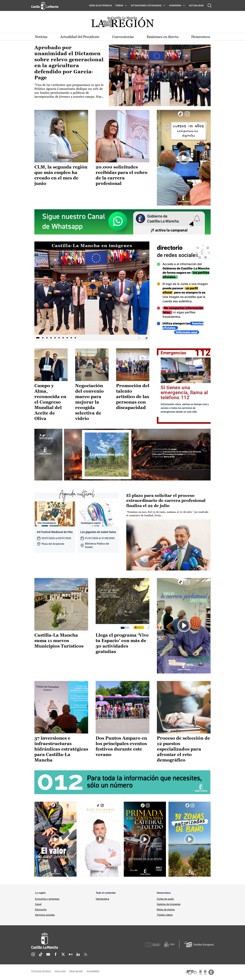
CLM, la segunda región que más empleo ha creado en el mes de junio (61, 175)
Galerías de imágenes (169, 904)
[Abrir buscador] (210, 5)
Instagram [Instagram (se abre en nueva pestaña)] (33, 954)
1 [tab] (38, 338)
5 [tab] (55, 338)
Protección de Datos (41, 971)
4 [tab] (51, 338)
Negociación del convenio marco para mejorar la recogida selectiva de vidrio (89, 402)
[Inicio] (74, 941)
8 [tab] (67, 338)
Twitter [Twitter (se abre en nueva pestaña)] (63, 954)
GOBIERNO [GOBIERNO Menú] (175, 5)
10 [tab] (75, 338)
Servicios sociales (45, 915)
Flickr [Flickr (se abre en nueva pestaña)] (71, 954)
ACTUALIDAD (196, 5)
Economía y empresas (47, 899)
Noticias (41, 37)
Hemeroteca (201, 37)
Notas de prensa (166, 910)
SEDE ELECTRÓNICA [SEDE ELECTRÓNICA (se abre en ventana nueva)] (101, 5)
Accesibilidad (93, 971)
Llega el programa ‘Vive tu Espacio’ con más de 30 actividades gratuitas (122, 643)
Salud (38, 904)
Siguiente (146, 338)
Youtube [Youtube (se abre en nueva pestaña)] (48, 954)
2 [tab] (43, 338)
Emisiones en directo (163, 37)
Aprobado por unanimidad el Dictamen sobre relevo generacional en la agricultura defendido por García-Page (69, 63)
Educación (41, 910)
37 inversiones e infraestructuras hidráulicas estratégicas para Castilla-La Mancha (61, 749)
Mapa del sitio (76, 971)
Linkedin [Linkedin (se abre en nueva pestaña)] (78, 954)
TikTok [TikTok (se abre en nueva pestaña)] (41, 954)
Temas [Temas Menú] (119, 5)
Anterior (139, 338)
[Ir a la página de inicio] (45, 5)
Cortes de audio (165, 899)
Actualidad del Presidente (80, 37)
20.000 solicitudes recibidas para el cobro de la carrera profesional (122, 175)
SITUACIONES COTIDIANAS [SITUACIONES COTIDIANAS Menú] (146, 5)
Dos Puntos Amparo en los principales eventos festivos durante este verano (121, 746)
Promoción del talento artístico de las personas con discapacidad (133, 397)
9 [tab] (71, 338)
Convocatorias (123, 37)
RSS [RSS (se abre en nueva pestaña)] (86, 954)
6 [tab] (59, 338)
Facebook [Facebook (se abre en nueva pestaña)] (56, 954)
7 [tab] (63, 338)
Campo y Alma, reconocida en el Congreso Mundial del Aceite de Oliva (50, 402)
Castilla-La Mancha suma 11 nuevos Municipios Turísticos (59, 641)
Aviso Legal (60, 971)
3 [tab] (47, 338)
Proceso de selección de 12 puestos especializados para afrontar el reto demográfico (183, 749)
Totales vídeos (165, 915)
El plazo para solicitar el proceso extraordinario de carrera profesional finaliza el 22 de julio (166, 501)
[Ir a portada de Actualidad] (122, 23)
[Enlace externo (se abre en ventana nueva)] (184, 158)
